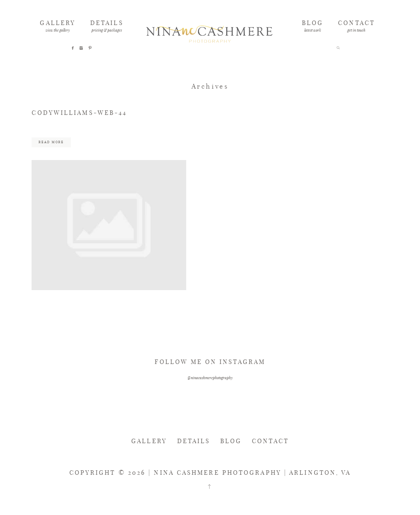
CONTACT (356, 22)
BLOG (313, 22)
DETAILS (107, 22)
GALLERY (58, 22)
